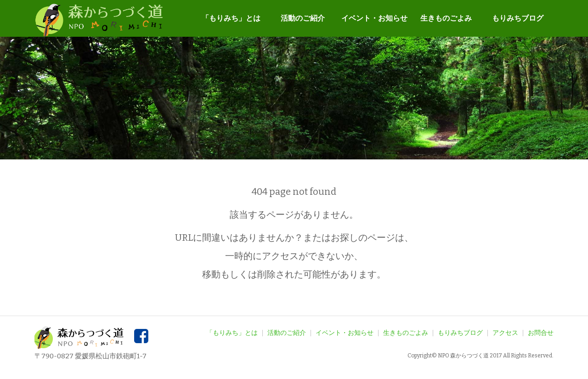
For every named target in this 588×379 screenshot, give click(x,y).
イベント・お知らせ (374, 18)
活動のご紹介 (303, 18)
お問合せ (541, 333)
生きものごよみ (446, 18)
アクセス (505, 333)
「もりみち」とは (231, 18)
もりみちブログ (518, 18)
